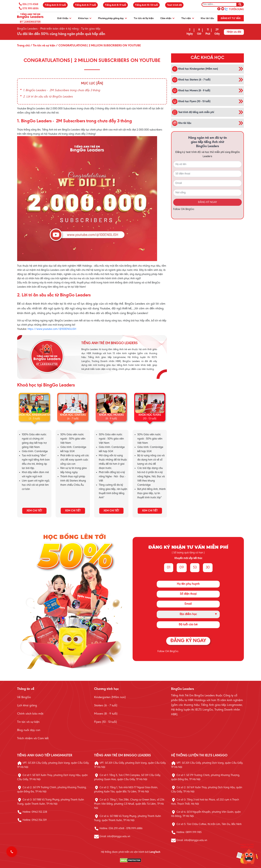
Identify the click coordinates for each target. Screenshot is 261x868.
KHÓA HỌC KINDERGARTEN (34, 415)
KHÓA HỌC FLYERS (150, 415)
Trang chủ (23, 46)
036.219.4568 (30, 4)
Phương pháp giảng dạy (112, 18)
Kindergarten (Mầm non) (110, 697)
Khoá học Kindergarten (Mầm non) (195, 69)
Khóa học (85, 18)
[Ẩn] (100, 83)
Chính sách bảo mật (30, 714)
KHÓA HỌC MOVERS (111, 415)
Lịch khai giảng (27, 706)
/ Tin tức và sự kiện (43, 46)
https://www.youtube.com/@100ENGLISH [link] (52, 329)
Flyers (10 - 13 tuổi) (105, 722)
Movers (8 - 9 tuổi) (106, 714)
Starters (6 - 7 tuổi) (106, 706)
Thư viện (188, 18)
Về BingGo (24, 697)
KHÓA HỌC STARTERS (73, 415)
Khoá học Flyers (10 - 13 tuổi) (191, 101)
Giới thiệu (64, 18)
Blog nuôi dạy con (29, 730)
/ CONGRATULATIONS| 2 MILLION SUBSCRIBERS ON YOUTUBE (98, 46)
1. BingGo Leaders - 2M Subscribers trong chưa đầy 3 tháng (62, 90)
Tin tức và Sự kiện (144, 18)
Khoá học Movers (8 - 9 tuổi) (191, 91)
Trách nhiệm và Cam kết (33, 739)
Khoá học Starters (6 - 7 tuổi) (191, 80)
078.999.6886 (30, 8)
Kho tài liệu (207, 18)
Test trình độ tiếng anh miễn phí (193, 112)
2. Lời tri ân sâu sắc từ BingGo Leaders (48, 97)
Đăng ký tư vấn (231, 18)
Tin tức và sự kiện (28, 722)
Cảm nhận (167, 18)
